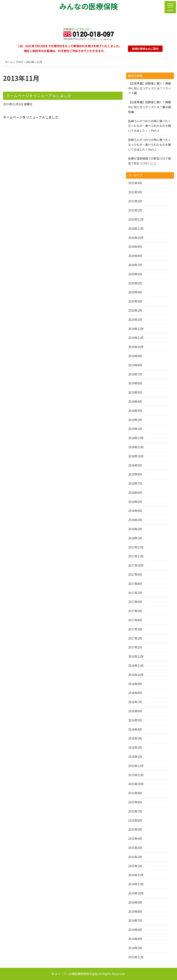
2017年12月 (136, 547)
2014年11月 (136, 884)
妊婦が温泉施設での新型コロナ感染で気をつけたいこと (150, 161)
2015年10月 (136, 784)
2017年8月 (135, 584)
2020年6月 (135, 274)
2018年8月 (135, 474)
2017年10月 (136, 565)
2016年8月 (135, 693)
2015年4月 (135, 839)
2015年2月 (135, 857)
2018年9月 (135, 465)
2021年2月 (135, 201)
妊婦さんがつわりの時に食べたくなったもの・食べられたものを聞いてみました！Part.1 (150, 145)
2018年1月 (135, 538)
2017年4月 (135, 620)
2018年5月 (135, 502)
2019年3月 (135, 411)
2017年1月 (135, 647)
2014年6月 (135, 930)
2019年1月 (135, 429)
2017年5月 (135, 611)
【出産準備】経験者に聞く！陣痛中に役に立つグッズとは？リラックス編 (150, 88)
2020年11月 (136, 228)
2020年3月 (135, 301)
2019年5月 (135, 392)
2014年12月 (136, 875)
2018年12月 (136, 438)
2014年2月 (135, 948)
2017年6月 (135, 602)
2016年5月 (135, 720)
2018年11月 (136, 447)
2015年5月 (135, 829)
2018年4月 (135, 511)
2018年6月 (135, 493)
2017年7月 (135, 593)
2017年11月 (136, 556)
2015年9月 (135, 793)
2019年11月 (136, 338)
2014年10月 (136, 893)
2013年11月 (136, 957)
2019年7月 (135, 374)
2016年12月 (136, 656)
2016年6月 (135, 711)
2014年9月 (135, 902)
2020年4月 (135, 292)
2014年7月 (135, 920)
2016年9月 (135, 684)
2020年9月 (135, 247)
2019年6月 (135, 383)
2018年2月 (135, 529)
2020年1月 (135, 320)
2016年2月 (135, 747)
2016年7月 (135, 702)
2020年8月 (135, 256)
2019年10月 (136, 347)
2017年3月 (135, 629)
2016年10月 (136, 675)
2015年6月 (135, 820)
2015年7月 (135, 811)
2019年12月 (136, 329)
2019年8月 (135, 365)
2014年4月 (135, 939)
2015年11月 (136, 775)
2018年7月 (135, 483)
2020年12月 (136, 219)
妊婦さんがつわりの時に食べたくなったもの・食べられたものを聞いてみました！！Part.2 (150, 126)
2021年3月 (135, 192)
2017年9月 (135, 574)
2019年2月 (135, 420)
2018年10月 (136, 456)
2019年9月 (135, 356)
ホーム (9, 62)
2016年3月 (135, 738)
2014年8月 (135, 911)
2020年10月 (136, 238)
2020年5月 (135, 283)
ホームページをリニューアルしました (37, 96)
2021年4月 (135, 183)
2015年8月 (135, 802)
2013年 (30, 62)
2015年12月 (136, 766)
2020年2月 (135, 310)
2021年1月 (135, 210)
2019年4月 (135, 401)
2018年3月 (135, 520)
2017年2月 (135, 638)
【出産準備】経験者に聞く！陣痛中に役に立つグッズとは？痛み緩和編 (150, 107)
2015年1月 (135, 866)
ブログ (19, 62)
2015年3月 (135, 848)
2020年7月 (135, 265)
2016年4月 (135, 729)
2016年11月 (136, 666)
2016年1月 (135, 757)
